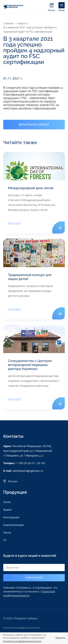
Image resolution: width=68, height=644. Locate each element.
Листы (7, 533)
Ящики (7, 510)
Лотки (7, 502)
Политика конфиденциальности (22, 628)
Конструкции (11, 517)
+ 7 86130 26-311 (25, 463)
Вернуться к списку (34, 125)
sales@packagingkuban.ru (28, 471)
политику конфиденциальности (22, 641)
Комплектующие (14, 525)
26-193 (41, 463)
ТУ (5, 540)
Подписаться (34, 578)
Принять (60, 638)
